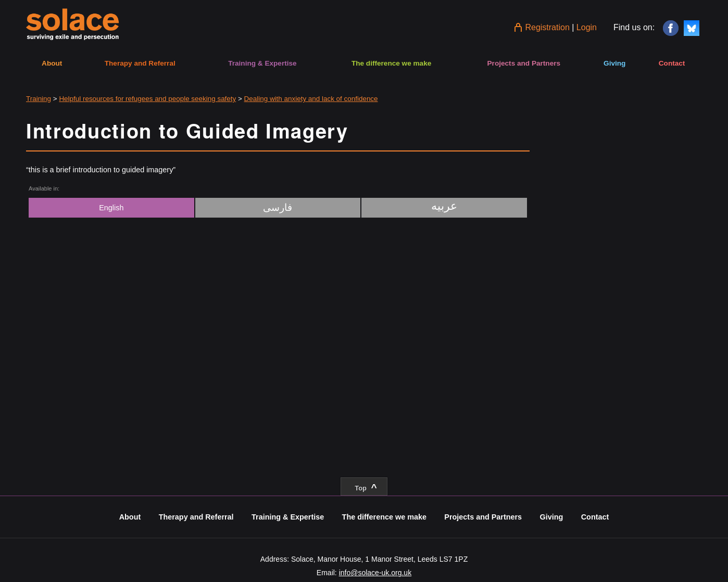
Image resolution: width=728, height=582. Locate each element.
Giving (614, 63)
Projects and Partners (524, 63)
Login (587, 27)
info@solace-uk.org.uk (375, 573)
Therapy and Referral (140, 63)
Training (39, 99)
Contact (672, 63)
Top (366, 488)
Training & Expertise (262, 63)
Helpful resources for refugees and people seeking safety (147, 99)
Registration (547, 27)
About (52, 63)
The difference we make (391, 63)
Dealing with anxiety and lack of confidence (311, 99)
